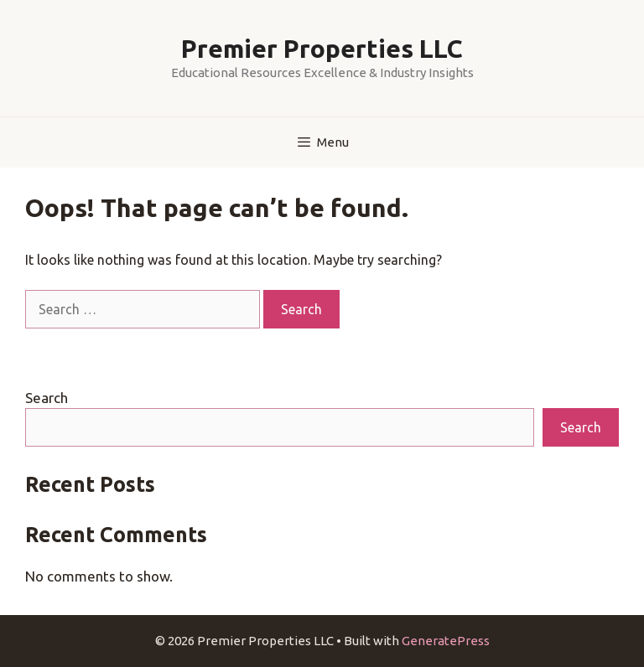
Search (47, 398)
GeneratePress (446, 641)
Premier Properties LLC (322, 49)
